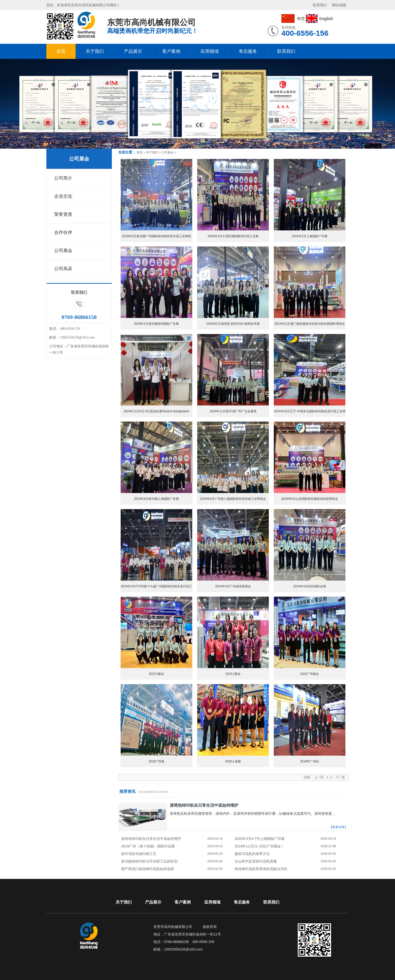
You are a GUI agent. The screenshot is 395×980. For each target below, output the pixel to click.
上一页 (319, 777)
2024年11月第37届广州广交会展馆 (233, 411)
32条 (307, 777)
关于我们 (95, 51)
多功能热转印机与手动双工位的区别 (149, 861)
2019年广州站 (310, 761)
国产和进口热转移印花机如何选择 (148, 869)
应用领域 (210, 51)
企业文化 (63, 196)
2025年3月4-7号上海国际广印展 (260, 839)
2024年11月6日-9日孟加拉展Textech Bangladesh (156, 411)
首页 (61, 51)
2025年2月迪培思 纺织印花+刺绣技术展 (233, 324)
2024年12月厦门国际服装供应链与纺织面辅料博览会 (310, 324)
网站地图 (339, 5)
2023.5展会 (157, 674)
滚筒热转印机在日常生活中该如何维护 (204, 805)
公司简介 (63, 178)
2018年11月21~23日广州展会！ (259, 846)
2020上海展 (233, 761)
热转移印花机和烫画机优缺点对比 (261, 869)
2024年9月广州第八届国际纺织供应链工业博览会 (233, 499)
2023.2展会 (233, 674)
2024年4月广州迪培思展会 (233, 586)
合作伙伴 (63, 232)
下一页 (340, 777)
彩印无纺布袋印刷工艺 (139, 854)
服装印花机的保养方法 (252, 854)
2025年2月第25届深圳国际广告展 (157, 324)
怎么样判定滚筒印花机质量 (256, 861)
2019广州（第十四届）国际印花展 (148, 846)
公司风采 (63, 269)
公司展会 (79, 159)
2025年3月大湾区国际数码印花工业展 (233, 236)
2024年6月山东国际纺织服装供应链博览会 (309, 499)
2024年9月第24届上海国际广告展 (157, 499)
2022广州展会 (310, 674)
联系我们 (320, 5)
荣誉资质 (63, 214)
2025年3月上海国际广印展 (309, 236)
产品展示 (133, 51)
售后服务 (248, 51)
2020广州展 (157, 761)
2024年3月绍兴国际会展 (309, 586)
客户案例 (171, 51)
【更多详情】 (338, 827)
